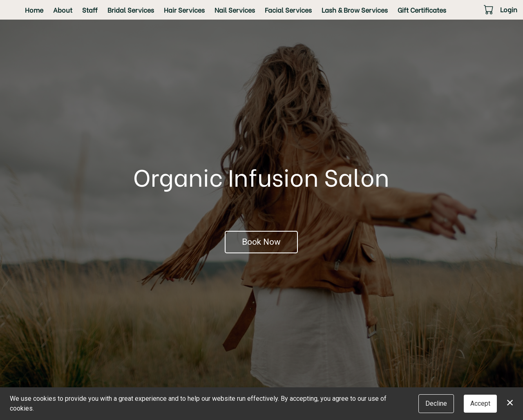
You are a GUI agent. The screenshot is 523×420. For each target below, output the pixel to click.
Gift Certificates (422, 10)
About (63, 10)
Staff (90, 10)
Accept (480, 403)
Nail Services (235, 10)
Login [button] (509, 9)
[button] (489, 9)
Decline (436, 403)
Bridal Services (131, 10)
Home (34, 10)
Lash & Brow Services (355, 10)
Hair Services (184, 10)
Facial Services (288, 10)
